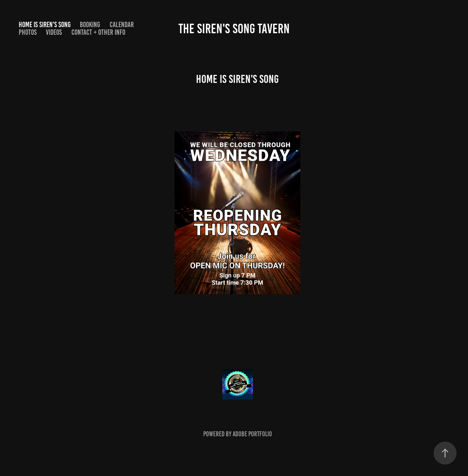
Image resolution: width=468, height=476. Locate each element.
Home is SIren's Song (45, 25)
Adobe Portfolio (252, 434)
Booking (90, 25)
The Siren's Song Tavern (234, 29)
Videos (54, 32)
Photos (28, 32)
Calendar (122, 25)
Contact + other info (98, 32)
